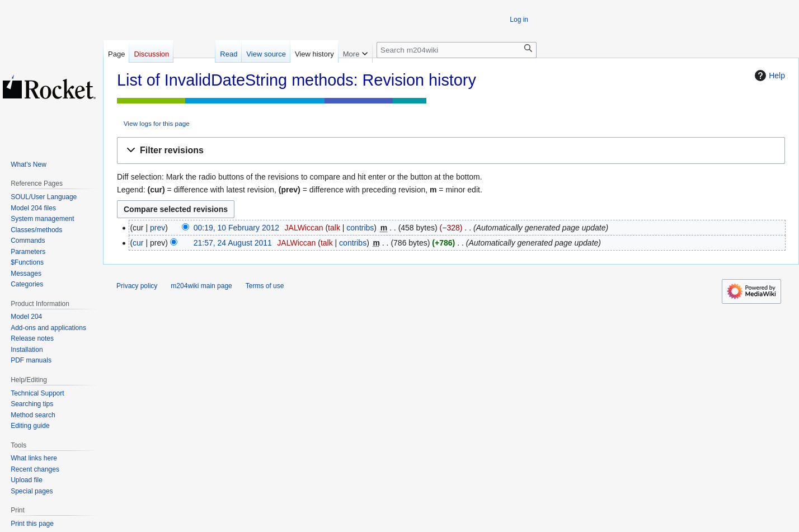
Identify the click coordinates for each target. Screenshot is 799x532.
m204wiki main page (201, 286)
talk (334, 228)
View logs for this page (157, 123)
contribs (360, 228)
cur (138, 243)
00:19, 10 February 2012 (236, 228)
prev (158, 228)
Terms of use (265, 286)
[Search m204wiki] (457, 50)
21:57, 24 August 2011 (233, 243)
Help (769, 76)
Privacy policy (137, 286)
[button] (451, 151)
